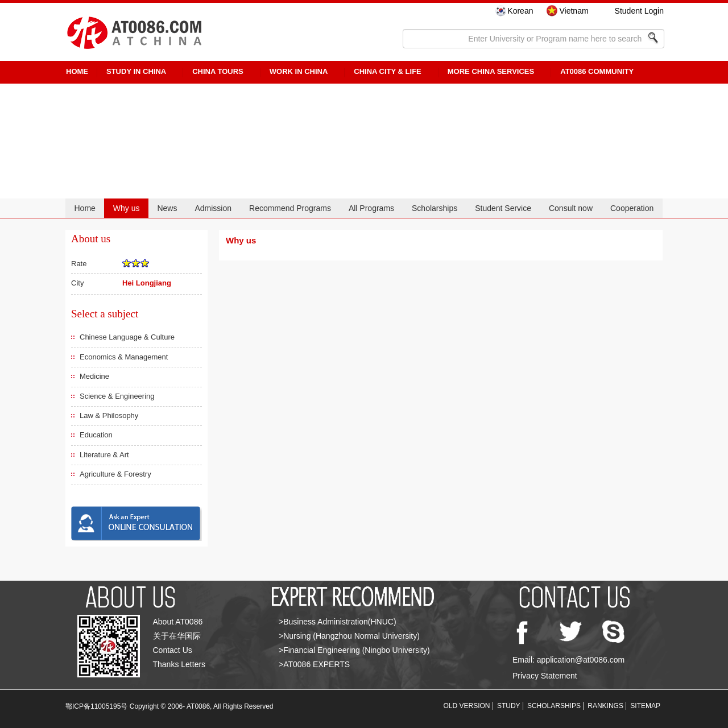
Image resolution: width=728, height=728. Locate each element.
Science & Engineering (117, 396)
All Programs (371, 208)
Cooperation (632, 208)
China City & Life (387, 71)
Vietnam (574, 11)
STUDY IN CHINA (136, 71)
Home (84, 208)
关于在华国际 (177, 636)
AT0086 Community (597, 71)
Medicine (94, 376)
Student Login (639, 11)
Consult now (571, 208)
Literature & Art (104, 455)
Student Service (503, 208)
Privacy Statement (545, 676)
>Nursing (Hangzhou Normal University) (349, 636)
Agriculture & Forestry (115, 474)
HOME (77, 71)
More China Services (491, 71)
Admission (213, 208)
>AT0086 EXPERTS (314, 664)
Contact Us (173, 650)
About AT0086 (178, 622)
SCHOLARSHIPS (554, 706)
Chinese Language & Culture (127, 337)
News (167, 208)
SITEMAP (645, 706)
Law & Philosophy (109, 415)
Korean (520, 11)
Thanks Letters (179, 664)
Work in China (299, 71)
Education (96, 435)
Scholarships (435, 208)
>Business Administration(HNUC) (338, 622)
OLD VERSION (467, 706)
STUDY (509, 706)
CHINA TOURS (218, 71)
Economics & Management (124, 357)
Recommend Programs (290, 208)
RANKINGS (605, 706)
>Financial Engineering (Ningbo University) (354, 650)
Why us (127, 208)
